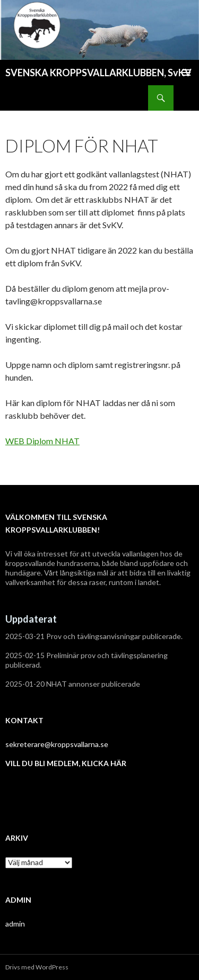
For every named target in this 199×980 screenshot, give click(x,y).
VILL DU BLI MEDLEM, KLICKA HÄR (66, 763)
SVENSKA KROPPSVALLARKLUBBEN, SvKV (98, 73)
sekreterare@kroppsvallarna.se (57, 744)
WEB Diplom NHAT (42, 441)
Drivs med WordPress (37, 967)
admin (15, 924)
